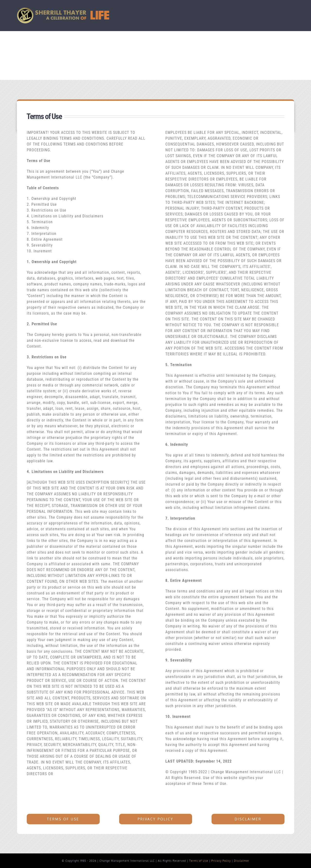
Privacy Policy (221, 861)
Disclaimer (242, 861)
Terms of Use (199, 861)
